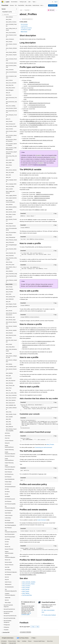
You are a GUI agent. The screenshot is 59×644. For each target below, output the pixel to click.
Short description (24, 24)
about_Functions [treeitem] (9, 129)
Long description (24, 26)
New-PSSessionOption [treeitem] (10, 534)
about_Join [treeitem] (8, 177)
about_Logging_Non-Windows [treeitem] (10, 192)
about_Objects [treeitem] (9, 217)
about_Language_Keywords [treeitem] (11, 181)
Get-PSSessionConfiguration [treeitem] (10, 507)
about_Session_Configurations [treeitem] (11, 361)
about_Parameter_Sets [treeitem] (11, 253)
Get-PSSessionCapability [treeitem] (10, 504)
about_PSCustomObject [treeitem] (11, 233)
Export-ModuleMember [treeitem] (10, 479)
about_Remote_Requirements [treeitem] (11, 323)
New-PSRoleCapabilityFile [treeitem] (10, 525)
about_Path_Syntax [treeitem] (10, 265)
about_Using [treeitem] (9, 412)
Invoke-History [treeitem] (8, 518)
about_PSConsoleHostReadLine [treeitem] (11, 229)
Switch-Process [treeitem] (8, 582)
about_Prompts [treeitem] (9, 287)
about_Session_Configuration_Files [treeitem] (11, 357)
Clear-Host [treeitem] (7, 438)
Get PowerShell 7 (53, 5)
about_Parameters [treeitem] (10, 256)
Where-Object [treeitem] (8, 603)
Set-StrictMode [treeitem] (8, 575)
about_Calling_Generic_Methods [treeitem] (11, 29)
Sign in (56, 2)
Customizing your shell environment (43, 447)
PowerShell (27, 10)
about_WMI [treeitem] (8, 419)
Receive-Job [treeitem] (8, 547)
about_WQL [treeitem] (8, 422)
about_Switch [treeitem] (9, 378)
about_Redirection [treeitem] (10, 299)
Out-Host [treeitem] (7, 542)
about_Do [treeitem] (8, 93)
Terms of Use (50, 641)
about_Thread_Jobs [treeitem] (10, 385)
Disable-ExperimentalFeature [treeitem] (9, 446)
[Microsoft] (3, 2)
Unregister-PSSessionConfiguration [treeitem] (10, 594)
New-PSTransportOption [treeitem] (10, 537)
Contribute (24, 641)
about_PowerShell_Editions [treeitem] (11, 277)
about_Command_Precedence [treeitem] (11, 60)
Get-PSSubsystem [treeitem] (9, 510)
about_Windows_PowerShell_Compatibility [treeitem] (11, 430)
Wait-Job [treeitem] (7, 600)
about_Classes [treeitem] (9, 42)
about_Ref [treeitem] (8, 302)
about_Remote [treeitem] (9, 311)
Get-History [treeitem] (7, 492)
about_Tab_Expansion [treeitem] (11, 381)
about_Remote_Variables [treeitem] (11, 330)
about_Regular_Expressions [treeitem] (11, 307)
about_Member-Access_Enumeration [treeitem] (10, 201)
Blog (18, 641)
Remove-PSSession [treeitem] (9, 565)
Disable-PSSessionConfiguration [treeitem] (10, 453)
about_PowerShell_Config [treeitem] (11, 274)
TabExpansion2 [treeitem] (8, 584)
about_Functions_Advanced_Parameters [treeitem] (11, 140)
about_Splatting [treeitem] (9, 373)
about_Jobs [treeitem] (8, 175)
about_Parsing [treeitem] (9, 262)
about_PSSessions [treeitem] (10, 242)
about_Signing (26, 593)
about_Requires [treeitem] (9, 333)
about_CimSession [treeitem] (10, 39)
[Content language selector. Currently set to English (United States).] (8, 638)
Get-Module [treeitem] (7, 497)
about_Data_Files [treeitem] (10, 85)
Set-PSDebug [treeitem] (8, 570)
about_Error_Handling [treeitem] (11, 106)
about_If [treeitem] (8, 168)
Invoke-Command (42, 520)
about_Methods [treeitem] (9, 205)
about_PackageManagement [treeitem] (11, 246)
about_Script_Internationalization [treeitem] (11, 350)
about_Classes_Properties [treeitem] (11, 56)
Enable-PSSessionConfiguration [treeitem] (10, 466)
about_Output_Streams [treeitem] (11, 226)
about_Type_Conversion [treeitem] (11, 398)
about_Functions (26, 586)
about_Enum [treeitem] (9, 95)
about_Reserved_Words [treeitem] (11, 335)
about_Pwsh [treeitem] (9, 294)
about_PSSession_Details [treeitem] (11, 240)
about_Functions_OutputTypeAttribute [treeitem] (11, 153)
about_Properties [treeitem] (10, 289)
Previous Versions (12, 641)
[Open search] (53, 2)
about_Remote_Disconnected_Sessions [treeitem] (11, 314)
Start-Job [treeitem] (7, 577)
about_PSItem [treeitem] (9, 235)
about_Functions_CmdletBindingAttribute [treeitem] (11, 149)
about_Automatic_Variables (29, 582)
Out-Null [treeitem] (7, 544)
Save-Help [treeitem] (7, 567)
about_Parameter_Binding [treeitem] (11, 250)
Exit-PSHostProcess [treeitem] (9, 474)
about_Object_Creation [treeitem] (11, 214)
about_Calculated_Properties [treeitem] (11, 25)
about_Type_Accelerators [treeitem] (11, 395)
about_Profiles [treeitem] (9, 284)
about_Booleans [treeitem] (9, 17)
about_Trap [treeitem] (8, 390)
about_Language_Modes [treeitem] (11, 184)
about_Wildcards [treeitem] (9, 427)
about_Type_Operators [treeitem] (11, 400)
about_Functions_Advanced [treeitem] (11, 132)
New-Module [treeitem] (8, 520)
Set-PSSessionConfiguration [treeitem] (11, 572)
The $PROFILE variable (26, 30)
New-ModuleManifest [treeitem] (9, 523)
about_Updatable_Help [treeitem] (11, 405)
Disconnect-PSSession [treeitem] (10, 456)
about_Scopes (26, 591)
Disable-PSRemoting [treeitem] (9, 450)
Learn (21, 10)
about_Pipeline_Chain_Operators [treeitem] (11, 268)
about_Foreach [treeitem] (9, 121)
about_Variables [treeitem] (9, 417)
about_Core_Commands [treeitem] (11, 83)
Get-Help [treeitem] (7, 489)
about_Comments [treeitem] (10, 70)
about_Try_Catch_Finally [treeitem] (11, 393)
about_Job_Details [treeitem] (10, 172)
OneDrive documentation (40, 165)
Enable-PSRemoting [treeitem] (9, 463)
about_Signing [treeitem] (9, 364)
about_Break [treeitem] (9, 19)
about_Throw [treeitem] (9, 388)
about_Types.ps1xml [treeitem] (10, 403)
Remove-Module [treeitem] (8, 562)
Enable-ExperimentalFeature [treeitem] (9, 460)
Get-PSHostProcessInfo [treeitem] (10, 499)
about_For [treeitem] (8, 119)
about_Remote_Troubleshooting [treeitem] (11, 327)
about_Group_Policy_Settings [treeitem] (11, 157)
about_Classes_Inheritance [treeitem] (11, 49)
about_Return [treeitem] (9, 338)
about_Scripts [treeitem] (9, 353)
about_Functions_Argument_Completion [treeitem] (11, 144)
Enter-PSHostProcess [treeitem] (9, 469)
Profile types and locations (26, 28)
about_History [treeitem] (9, 165)
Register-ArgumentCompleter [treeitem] (9, 552)
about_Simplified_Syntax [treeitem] (11, 367)
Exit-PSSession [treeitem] (8, 477)
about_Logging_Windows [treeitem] (11, 196)
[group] (39, 407)
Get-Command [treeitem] (8, 484)
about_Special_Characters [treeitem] (11, 370)
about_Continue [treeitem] (9, 80)
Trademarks (4, 643)
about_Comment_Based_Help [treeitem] (11, 66)
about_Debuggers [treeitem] (10, 90)
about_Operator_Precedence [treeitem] (11, 220)
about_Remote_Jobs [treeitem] (10, 317)
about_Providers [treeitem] (9, 292)
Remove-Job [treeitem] (8, 560)
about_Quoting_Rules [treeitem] (11, 297)
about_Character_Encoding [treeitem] (11, 36)
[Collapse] (17, 9)
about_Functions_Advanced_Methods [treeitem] (11, 136)
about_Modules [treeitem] (9, 209)
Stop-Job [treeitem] (7, 580)
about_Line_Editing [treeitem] (10, 186)
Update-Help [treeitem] (8, 598)
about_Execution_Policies (28, 584)
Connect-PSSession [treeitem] (9, 441)
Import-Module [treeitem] (8, 513)
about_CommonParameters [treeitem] (11, 73)
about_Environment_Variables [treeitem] (11, 103)
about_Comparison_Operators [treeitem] (11, 77)
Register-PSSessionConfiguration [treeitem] (10, 557)
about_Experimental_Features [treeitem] (11, 112)
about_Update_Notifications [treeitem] (11, 409)
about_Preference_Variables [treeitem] (11, 281)
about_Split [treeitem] (8, 376)
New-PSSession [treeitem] (8, 528)
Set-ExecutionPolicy (27, 595)
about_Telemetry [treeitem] (9, 383)
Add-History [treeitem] (7, 433)
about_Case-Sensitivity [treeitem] (11, 33)
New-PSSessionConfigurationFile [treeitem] (11, 531)
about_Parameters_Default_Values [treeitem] (11, 259)
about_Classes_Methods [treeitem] (11, 52)
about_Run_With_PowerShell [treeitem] (11, 341)
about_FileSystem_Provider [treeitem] (11, 116)
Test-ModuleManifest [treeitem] (9, 587)
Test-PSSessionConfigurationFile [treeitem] (11, 590)
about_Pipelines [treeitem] (9, 271)
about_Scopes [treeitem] (9, 344)
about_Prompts (50, 444)
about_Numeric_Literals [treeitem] (11, 212)
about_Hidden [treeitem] (9, 163)
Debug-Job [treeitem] (7, 443)
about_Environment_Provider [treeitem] (11, 98)
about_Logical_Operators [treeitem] (11, 198)
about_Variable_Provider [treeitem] (11, 414)
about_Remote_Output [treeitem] (11, 320)
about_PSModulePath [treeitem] (11, 237)
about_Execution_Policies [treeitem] (11, 108)
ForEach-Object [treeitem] (8, 482)
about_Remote (26, 590)
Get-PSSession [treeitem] (8, 501)
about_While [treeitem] (9, 424)
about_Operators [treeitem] (9, 223)
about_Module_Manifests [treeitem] (11, 207)
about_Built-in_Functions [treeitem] (11, 22)
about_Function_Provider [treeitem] (11, 126)
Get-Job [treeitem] (7, 494)
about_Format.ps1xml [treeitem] (11, 124)
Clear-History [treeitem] (8, 436)
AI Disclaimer (4, 641)
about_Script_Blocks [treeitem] (10, 347)
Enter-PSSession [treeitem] (8, 472)
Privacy (30, 641)
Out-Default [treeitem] (7, 539)
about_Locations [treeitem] (9, 189)
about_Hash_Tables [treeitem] (10, 160)
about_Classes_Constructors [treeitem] (11, 45)
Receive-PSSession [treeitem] (9, 549)
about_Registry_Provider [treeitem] (11, 304)
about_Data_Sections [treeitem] (10, 88)
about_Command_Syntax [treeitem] (11, 63)
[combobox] (9, 12)
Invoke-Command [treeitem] (9, 515)
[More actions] (57, 10)
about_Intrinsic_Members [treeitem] (11, 170)
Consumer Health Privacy (39, 641)
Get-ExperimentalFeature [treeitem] (10, 487)
